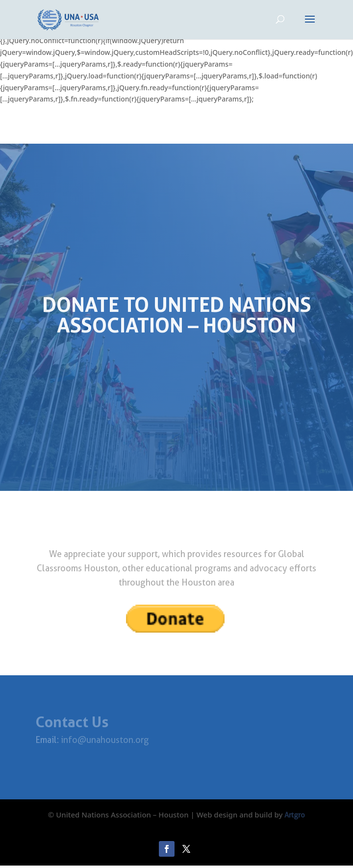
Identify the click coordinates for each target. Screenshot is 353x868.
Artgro (295, 815)
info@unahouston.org (104, 740)
